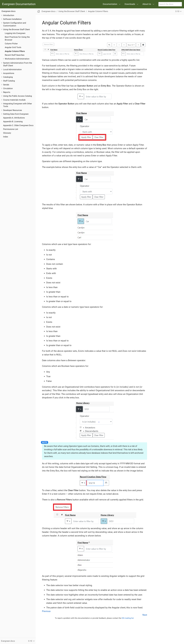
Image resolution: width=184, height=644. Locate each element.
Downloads (130, 4)
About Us (147, 4)
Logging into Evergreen (15, 33)
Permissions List (11, 129)
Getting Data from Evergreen (16, 114)
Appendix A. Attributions (14, 118)
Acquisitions (9, 73)
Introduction (9, 15)
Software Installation (12, 19)
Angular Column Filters (15, 51)
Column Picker (11, 44)
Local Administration (12, 69)
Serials (6, 85)
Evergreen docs (9, 11)
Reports (7, 92)
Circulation (8, 88)
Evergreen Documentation (19, 4)
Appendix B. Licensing (13, 121)
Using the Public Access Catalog (18, 96)
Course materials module (14, 100)
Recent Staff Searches (15, 55)
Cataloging (8, 77)
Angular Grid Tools (13, 47)
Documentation (110, 4)
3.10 (177, 11)
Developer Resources (13, 110)
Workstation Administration (17, 59)
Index (6, 137)
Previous (46, 611)
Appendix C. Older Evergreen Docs (18, 125)
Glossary (7, 133)
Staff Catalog (9, 81)
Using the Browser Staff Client (16, 29)
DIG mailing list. (128, 618)
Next (145, 615)
